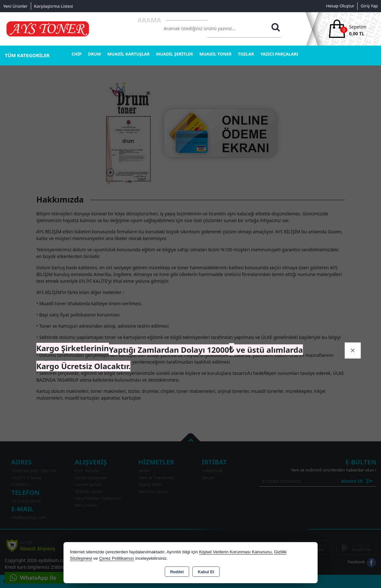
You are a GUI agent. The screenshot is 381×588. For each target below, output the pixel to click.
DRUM (94, 54)
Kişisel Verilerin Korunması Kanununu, (236, 552)
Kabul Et (206, 572)
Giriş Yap (369, 6)
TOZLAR (246, 54)
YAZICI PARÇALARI (279, 54)
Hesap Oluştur (340, 6)
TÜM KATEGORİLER (27, 55)
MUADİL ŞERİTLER (175, 54)
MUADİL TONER (216, 54)
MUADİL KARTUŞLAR (128, 54)
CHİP (77, 54)
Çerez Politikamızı (116, 558)
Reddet (177, 572)
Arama (149, 20)
